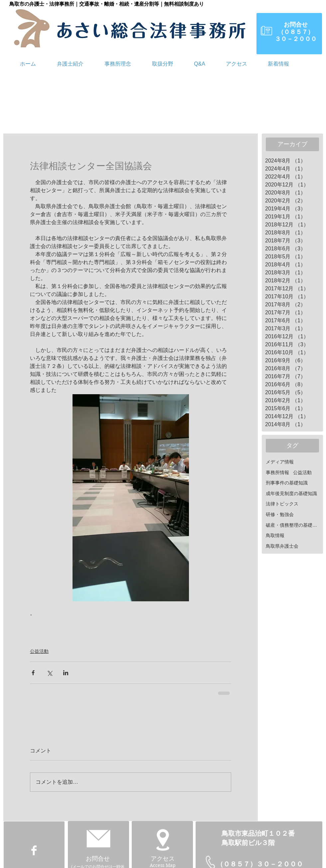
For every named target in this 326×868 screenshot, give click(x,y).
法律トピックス (282, 504)
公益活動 (39, 651)
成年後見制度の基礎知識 (291, 493)
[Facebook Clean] (34, 850)
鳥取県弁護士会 (282, 546)
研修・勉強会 (280, 514)
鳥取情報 (275, 535)
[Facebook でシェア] (33, 673)
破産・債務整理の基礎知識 (293, 525)
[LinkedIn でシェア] (66, 673)
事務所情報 (277, 472)
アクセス (163, 859)
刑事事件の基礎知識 (287, 483)
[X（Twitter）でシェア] (49, 673)
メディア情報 (280, 462)
